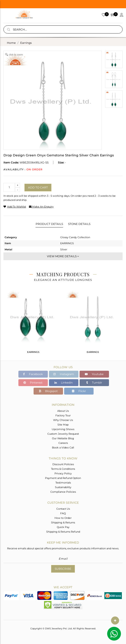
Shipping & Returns (63, 522)
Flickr (79, 391)
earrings (26, 43)
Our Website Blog (63, 438)
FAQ (63, 513)
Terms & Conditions (63, 469)
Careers (63, 443)
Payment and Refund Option (63, 478)
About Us (63, 411)
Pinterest (33, 383)
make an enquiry (41, 207)
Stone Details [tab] (79, 224)
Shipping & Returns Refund (63, 532)
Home (11, 43)
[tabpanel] (33, 324)
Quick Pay (63, 527)
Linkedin (64, 383)
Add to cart (38, 187)
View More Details (63, 256)
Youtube (94, 374)
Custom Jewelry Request (63, 434)
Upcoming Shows (63, 429)
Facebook (33, 374)
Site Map (63, 425)
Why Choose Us (63, 420)
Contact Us (63, 509)
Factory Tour (63, 415)
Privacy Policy (63, 473)
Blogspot (48, 391)
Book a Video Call (63, 448)
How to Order (63, 518)
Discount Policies (63, 464)
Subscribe (63, 569)
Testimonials (63, 483)
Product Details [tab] (49, 224)
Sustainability (63, 487)
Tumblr (94, 383)
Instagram (64, 374)
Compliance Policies (63, 492)
